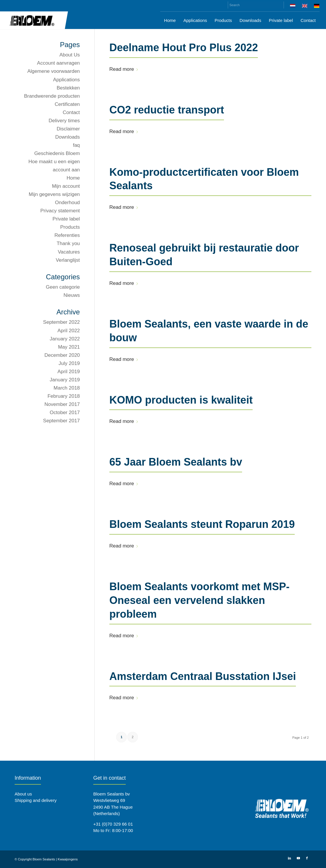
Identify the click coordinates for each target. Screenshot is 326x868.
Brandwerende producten (52, 96)
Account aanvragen (59, 63)
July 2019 (69, 363)
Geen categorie (63, 287)
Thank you (68, 243)
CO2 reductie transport (167, 110)
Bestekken (68, 88)
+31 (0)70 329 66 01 (113, 824)
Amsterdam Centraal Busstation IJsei (203, 676)
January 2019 (65, 380)
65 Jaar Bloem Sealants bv (176, 462)
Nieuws (72, 295)
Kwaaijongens (68, 859)
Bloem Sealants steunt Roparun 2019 (202, 524)
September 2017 (61, 421)
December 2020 (62, 355)
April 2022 (69, 331)
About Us (70, 55)
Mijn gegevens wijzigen (54, 194)
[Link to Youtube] (298, 858)
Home (73, 178)
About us (23, 794)
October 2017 (65, 413)
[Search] (256, 5)
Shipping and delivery (36, 800)
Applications (66, 80)
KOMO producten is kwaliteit (181, 400)
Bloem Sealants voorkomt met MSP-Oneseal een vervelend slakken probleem (199, 600)
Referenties (67, 235)
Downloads (68, 137)
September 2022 (61, 322)
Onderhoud (67, 203)
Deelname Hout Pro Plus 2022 (184, 48)
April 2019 (69, 372)
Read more (124, 69)
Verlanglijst (68, 260)
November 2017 (62, 404)
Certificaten (67, 104)
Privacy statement (60, 211)
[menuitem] (293, 7)
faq (76, 145)
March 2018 (67, 388)
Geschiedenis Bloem (57, 153)
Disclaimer (68, 129)
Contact (71, 112)
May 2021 (69, 347)
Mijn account (66, 186)
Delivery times (64, 121)
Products (70, 227)
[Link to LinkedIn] (289, 858)
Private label (66, 219)
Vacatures (69, 252)
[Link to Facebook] (307, 858)
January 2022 (65, 339)
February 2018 (64, 396)
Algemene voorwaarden (54, 71)
